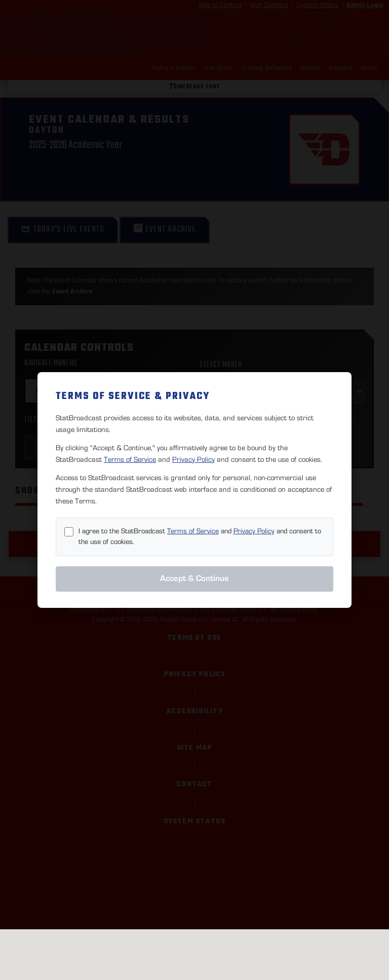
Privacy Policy (193, 460)
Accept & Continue (194, 578)
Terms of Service (130, 460)
